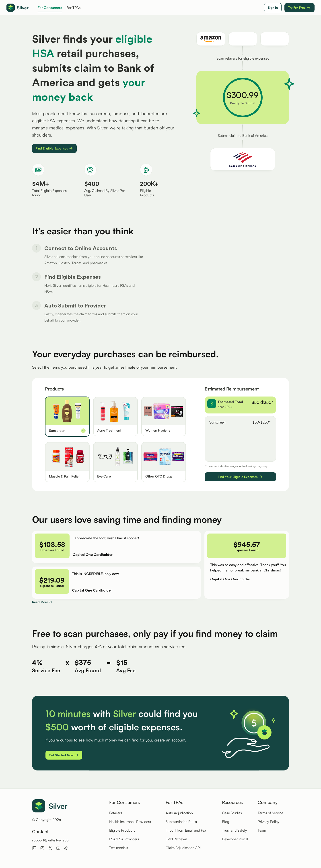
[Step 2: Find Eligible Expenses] (88, 305)
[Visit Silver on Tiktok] (66, 848)
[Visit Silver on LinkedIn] (34, 848)
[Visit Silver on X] (50, 848)
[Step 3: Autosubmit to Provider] (88, 334)
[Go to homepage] (18, 8)
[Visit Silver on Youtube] (58, 848)
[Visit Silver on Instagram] (42, 848)
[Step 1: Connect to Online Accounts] (88, 277)
